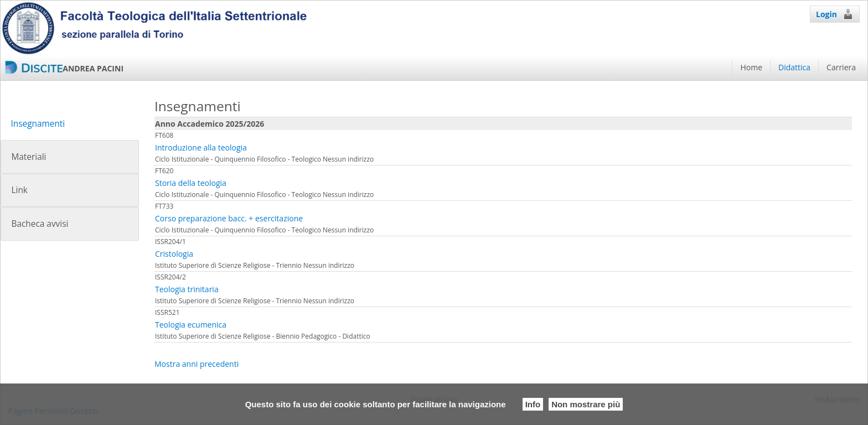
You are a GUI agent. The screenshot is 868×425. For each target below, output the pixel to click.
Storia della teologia (191, 183)
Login (835, 14)
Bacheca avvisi (40, 224)
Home (751, 67)
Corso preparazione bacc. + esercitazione (229, 218)
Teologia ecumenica (191, 325)
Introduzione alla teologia (201, 147)
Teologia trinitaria (187, 289)
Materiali (29, 157)
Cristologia (174, 254)
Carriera (841, 67)
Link (19, 190)
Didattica (794, 67)
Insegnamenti (38, 124)
